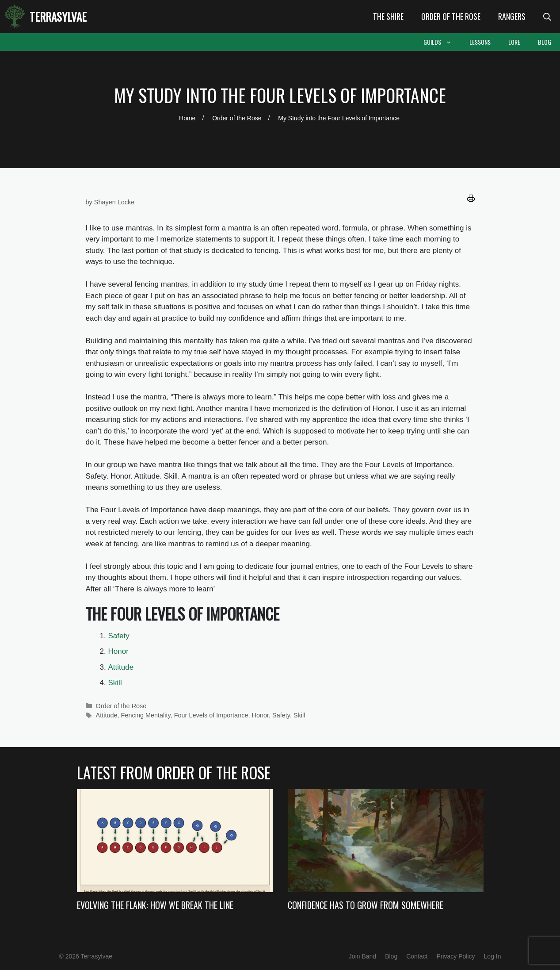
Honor (118, 651)
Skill (115, 683)
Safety (119, 636)
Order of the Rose (451, 16)
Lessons (480, 42)
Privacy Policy (455, 956)
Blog (545, 42)
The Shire (388, 16)
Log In (493, 956)
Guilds (442, 42)
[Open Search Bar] (547, 17)
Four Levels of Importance (211, 715)
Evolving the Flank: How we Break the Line (155, 905)
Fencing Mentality (146, 715)
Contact (417, 956)
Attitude (121, 667)
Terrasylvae (58, 17)
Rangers (512, 16)
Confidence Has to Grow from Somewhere (366, 905)
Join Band (362, 956)
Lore (514, 42)
